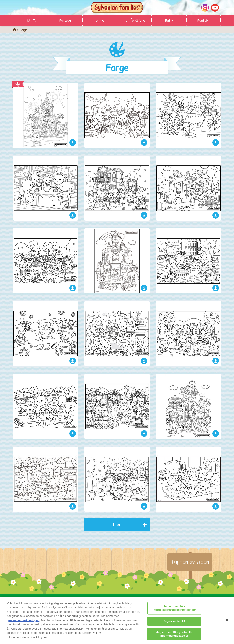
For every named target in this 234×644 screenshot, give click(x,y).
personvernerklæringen (24, 623)
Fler (117, 524)
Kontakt (204, 20)
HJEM (30, 20)
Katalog (65, 20)
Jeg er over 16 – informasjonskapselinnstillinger (174, 611)
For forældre (134, 20)
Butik (169, 20)
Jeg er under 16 (174, 623)
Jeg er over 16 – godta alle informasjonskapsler (174, 637)
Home (15, 30)
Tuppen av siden (190, 561)
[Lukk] (227, 623)
